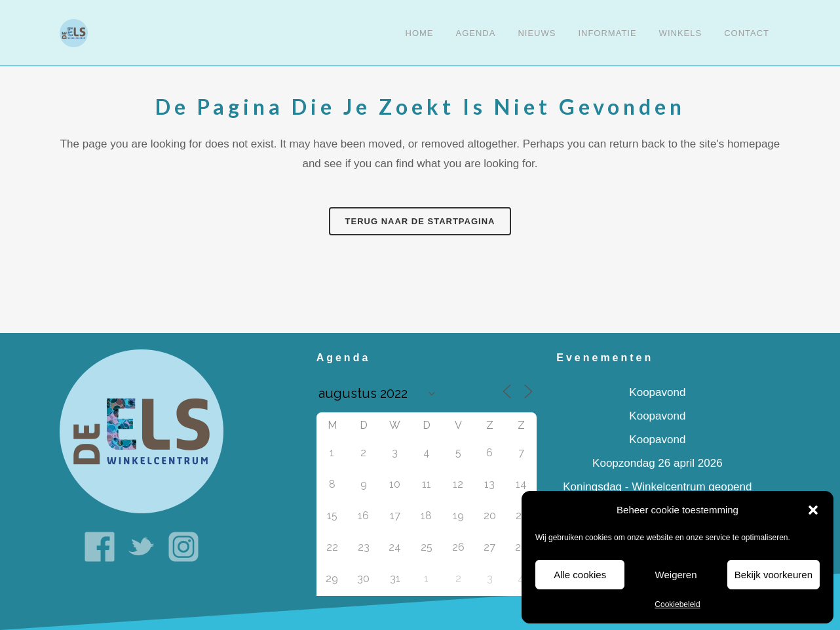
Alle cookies (580, 575)
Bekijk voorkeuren (773, 575)
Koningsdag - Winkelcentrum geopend (657, 487)
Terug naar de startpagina (420, 221)
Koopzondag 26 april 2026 (658, 463)
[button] (813, 510)
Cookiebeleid (677, 604)
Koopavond (657, 392)
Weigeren (676, 575)
